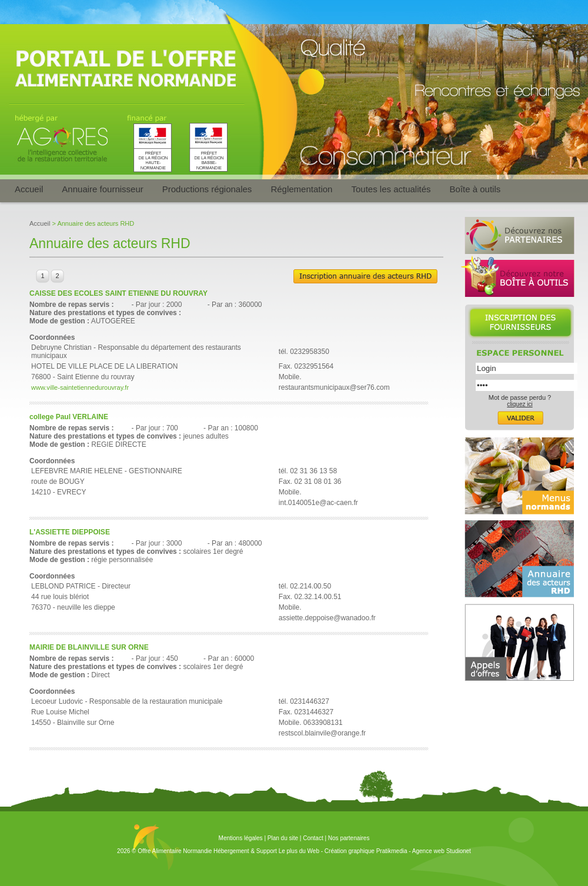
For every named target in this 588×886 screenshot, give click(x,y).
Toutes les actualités (391, 189)
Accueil (29, 189)
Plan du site (283, 838)
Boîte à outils (475, 189)
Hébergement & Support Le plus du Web (267, 851)
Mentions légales (241, 838)
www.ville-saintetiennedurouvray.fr (80, 387)
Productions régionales (207, 189)
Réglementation (301, 189)
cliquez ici (519, 404)
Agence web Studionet (442, 851)
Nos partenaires (349, 838)
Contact (313, 838)
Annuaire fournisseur (102, 189)
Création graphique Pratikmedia (366, 851)
